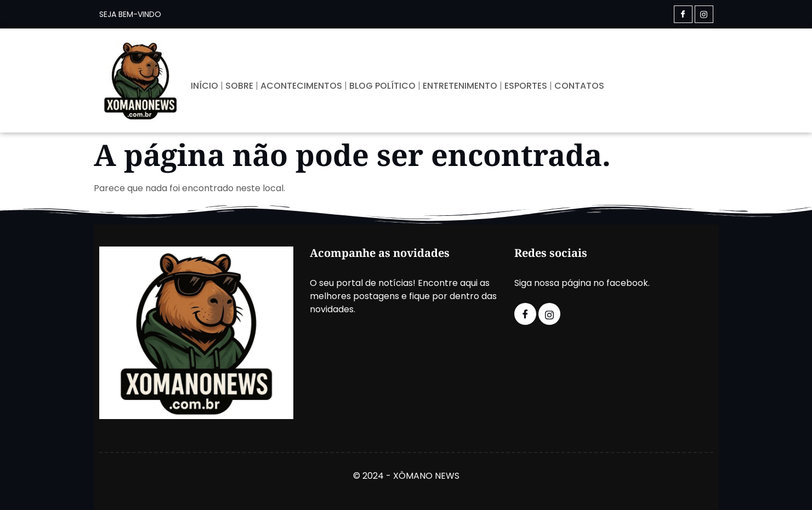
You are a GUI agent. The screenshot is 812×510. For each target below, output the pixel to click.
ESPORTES (526, 86)
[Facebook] (683, 14)
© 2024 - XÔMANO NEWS (406, 476)
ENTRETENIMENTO (460, 86)
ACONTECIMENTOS (301, 86)
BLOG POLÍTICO (382, 86)
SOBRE (239, 86)
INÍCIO (205, 86)
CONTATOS (579, 86)
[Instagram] (704, 14)
